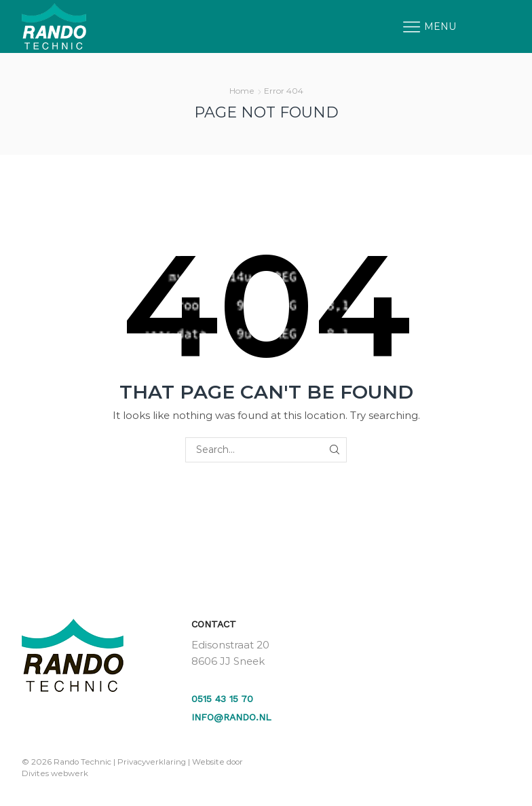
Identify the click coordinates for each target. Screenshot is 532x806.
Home (242, 91)
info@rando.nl (231, 717)
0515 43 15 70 (222, 699)
